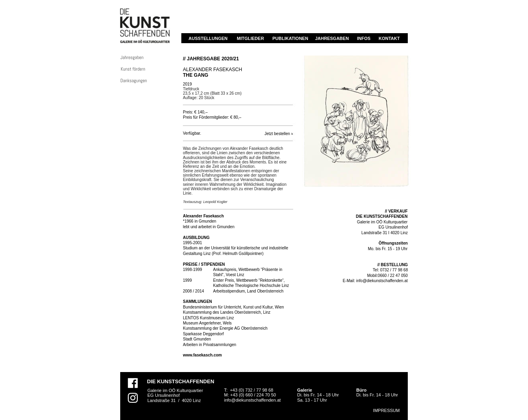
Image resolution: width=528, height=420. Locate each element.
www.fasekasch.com (202, 355)
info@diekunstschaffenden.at (382, 281)
